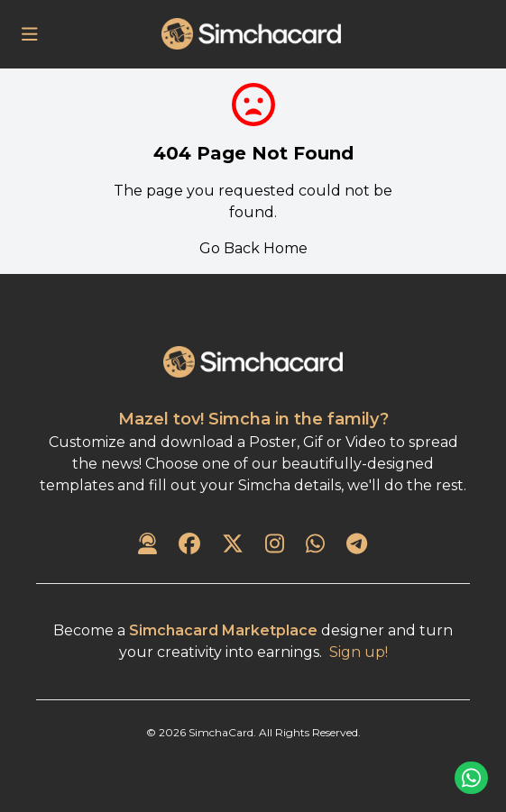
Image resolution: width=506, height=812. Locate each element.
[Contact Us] (147, 545)
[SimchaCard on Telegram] (357, 545)
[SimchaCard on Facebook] (189, 545)
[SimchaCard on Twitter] (233, 545)
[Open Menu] (30, 34)
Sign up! (359, 652)
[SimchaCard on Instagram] (275, 545)
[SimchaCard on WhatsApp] (315, 545)
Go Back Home (253, 248)
